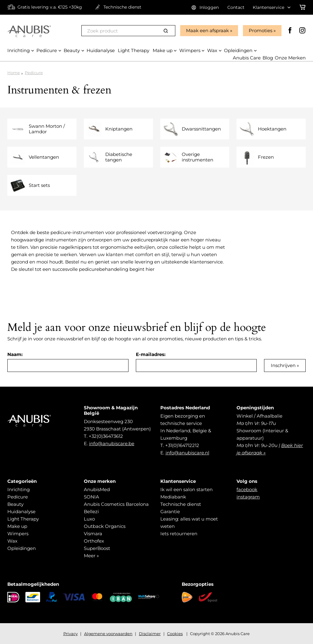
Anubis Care (247, 58)
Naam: (15, 354)
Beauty (15, 504)
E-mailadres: (151, 354)
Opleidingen (22, 548)
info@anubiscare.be (112, 443)
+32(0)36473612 (106, 436)
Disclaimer (150, 634)
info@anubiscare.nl (187, 453)
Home (14, 73)
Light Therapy (23, 519)
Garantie (170, 511)
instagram (248, 497)
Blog (268, 58)
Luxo (89, 519)
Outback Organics (105, 526)
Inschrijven (283, 365)
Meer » (91, 556)
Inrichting (19, 489)
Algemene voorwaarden (108, 634)
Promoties (261, 30)
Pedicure (34, 73)
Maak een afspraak (207, 30)
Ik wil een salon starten (186, 489)
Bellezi (91, 511)
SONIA (91, 497)
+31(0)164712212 (182, 445)
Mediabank (173, 497)
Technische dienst (181, 504)
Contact (236, 7)
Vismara (93, 534)
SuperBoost (97, 548)
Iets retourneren (179, 534)
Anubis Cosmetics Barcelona (116, 504)
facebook (247, 489)
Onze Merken (290, 58)
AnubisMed (97, 489)
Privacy (71, 634)
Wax (12, 541)
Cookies (175, 634)
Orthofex (94, 541)
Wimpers (18, 534)
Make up (17, 526)
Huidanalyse (21, 511)
